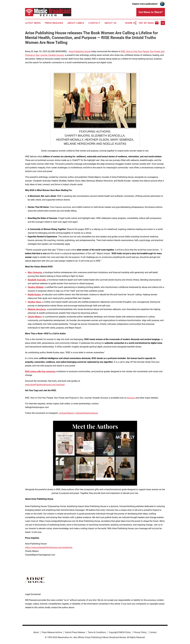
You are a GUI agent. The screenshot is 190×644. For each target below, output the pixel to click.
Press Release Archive (52, 632)
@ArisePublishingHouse (86, 413)
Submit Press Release (75, 632)
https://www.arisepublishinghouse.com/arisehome (49, 547)
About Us (110, 23)
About (36, 632)
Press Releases (54, 23)
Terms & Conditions (97, 632)
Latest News (33, 23)
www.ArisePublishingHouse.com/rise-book (45, 385)
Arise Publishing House (80, 51)
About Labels (76, 23)
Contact (94, 23)
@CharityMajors (66, 413)
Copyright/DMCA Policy (120, 632)
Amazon (131, 398)
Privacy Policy (140, 632)
